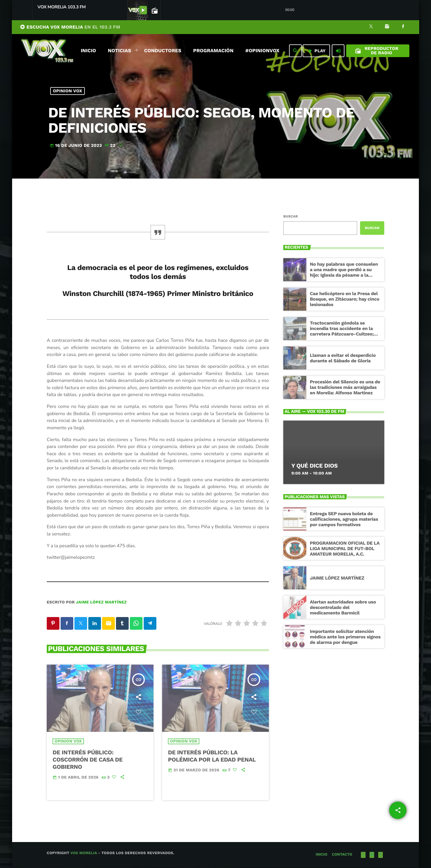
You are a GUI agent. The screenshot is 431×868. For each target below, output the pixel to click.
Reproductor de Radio (377, 51)
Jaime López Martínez (101, 602)
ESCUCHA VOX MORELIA (70, 27)
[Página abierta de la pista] (154, 10)
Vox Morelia (84, 853)
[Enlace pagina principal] (47, 51)
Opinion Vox (68, 91)
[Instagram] (387, 27)
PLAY (316, 51)
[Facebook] (403, 27)
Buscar (291, 216)
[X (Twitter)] (371, 27)
